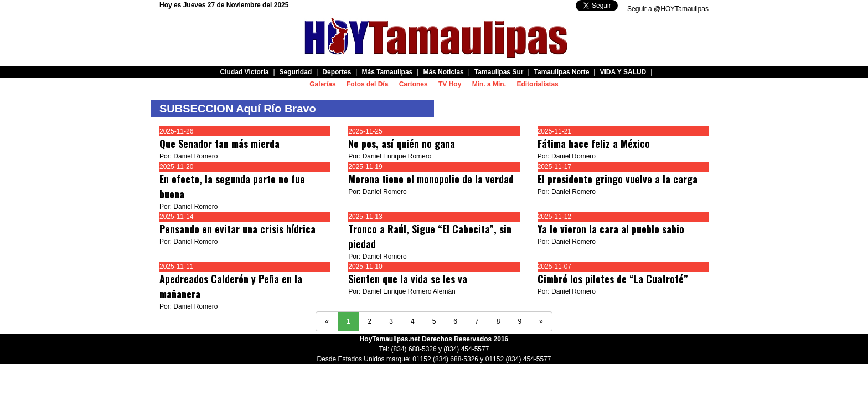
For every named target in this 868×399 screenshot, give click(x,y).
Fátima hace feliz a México (594, 144)
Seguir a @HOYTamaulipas (668, 9)
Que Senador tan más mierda (219, 144)
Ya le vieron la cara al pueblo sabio (611, 229)
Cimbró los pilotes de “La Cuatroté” (613, 279)
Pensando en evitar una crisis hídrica (237, 229)
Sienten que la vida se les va (408, 279)
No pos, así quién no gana (402, 144)
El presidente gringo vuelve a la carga (618, 179)
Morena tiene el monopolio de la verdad (431, 179)
